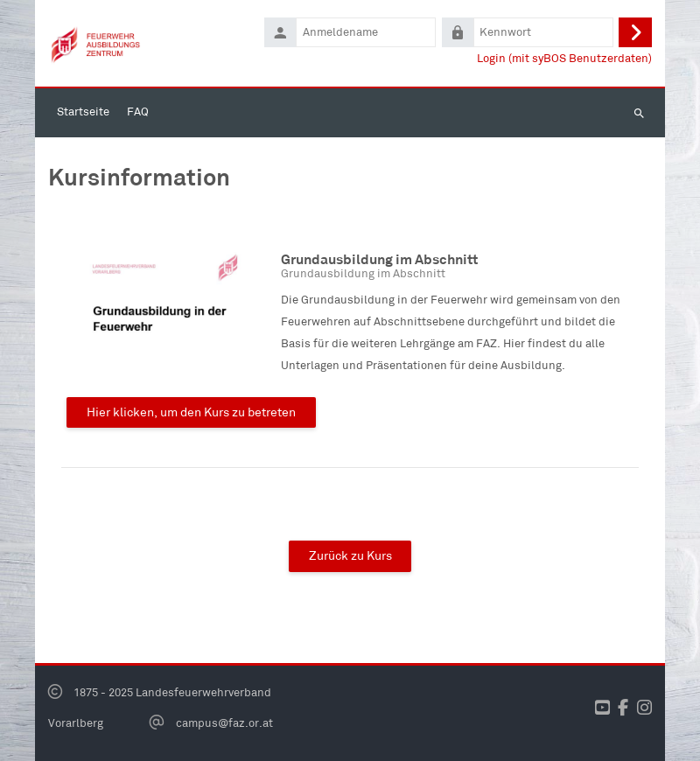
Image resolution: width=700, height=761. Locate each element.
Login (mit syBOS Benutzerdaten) (564, 58)
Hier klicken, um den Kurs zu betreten (191, 412)
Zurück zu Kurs (350, 555)
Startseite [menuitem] (83, 112)
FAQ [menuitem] (138, 112)
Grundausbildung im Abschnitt (379, 259)
